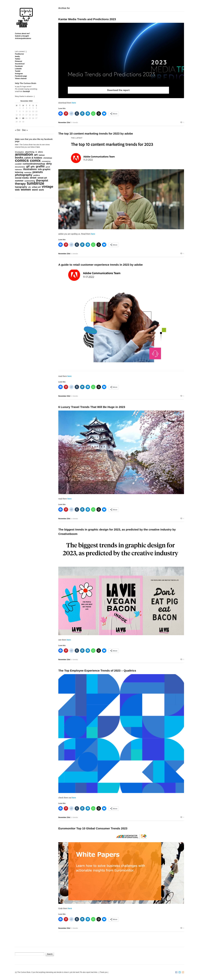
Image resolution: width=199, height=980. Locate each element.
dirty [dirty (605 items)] (49, 164)
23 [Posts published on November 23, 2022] (23, 118)
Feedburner (19, 54)
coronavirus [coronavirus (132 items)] (46, 161)
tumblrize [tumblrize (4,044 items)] (36, 183)
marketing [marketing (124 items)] (28, 172)
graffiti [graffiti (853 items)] (40, 166)
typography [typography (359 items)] (21, 187)
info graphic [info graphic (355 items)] (44, 169)
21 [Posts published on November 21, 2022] (17, 118)
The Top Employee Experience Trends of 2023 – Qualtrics (97, 671)
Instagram (19, 74)
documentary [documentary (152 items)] (20, 167)
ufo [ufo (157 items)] (30, 187)
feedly (17, 56)
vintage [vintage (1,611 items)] (48, 187)
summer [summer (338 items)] (19, 181)
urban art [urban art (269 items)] (36, 187)
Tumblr (18, 71)
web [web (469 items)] (17, 190)
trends (75, 123)
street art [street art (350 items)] (42, 178)
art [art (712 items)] (36, 155)
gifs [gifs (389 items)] (33, 167)
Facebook (19, 66)
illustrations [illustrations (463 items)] (30, 169)
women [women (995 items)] (26, 190)
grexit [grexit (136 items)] (48, 167)
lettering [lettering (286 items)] (19, 172)
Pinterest (18, 61)
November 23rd (64, 123)
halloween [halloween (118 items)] (19, 170)
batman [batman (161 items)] (42, 155)
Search (50, 954)
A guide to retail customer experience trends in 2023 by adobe (101, 265)
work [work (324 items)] (41, 190)
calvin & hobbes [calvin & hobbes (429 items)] (33, 158)
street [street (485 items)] (33, 178)
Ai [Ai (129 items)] (36, 152)
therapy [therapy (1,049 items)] (20, 184)
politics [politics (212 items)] (37, 175)
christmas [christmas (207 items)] (48, 158)
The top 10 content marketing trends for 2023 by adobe (96, 134)
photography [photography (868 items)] (24, 175)
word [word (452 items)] (35, 190)
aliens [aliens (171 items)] (40, 152)
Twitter (18, 59)
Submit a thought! (22, 36)
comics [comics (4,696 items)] (22, 160)
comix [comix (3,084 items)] (35, 161)
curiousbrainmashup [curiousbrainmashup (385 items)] (34, 164)
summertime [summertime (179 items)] (30, 181)
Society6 (26, 91)
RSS (183, 972)
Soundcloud (20, 64)
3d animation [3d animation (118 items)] (19, 152)
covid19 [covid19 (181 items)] (18, 164)
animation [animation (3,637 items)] (24, 154)
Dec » (25, 130)
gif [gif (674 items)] (28, 166)
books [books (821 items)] (19, 158)
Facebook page (21, 76)
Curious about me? (22, 34)
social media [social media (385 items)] (22, 178)
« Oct (18, 130)
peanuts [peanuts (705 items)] (38, 172)
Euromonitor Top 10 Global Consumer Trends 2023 (93, 828)
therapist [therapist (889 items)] (42, 180)
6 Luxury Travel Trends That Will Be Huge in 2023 (92, 407)
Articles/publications (23, 38)
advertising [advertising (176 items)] (30, 152)
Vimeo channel (21, 79)
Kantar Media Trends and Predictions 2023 (87, 19)
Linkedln (18, 69)
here (74, 103)
